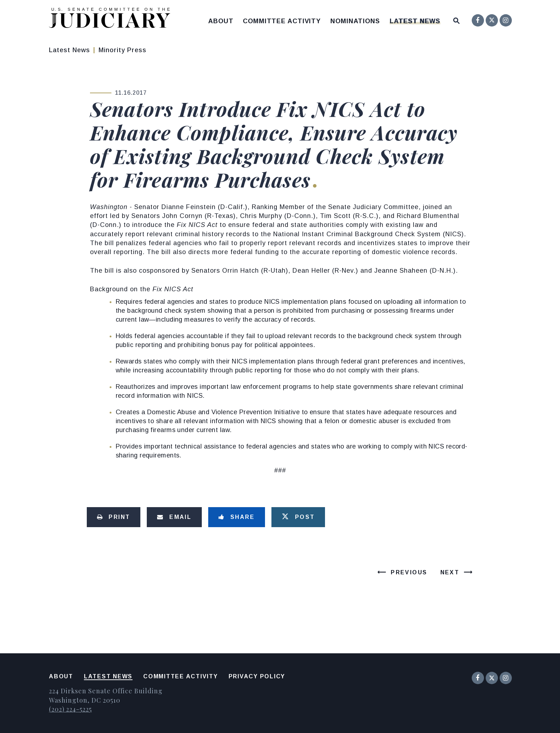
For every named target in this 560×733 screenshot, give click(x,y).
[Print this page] (114, 517)
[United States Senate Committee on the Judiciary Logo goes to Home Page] (112, 19)
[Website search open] (456, 19)
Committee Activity (282, 21)
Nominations (355, 21)
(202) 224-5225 (70, 709)
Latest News (415, 21)
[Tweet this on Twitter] (298, 517)
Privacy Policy (257, 676)
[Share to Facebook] (237, 517)
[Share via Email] (174, 517)
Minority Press (122, 50)
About (221, 21)
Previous (409, 572)
